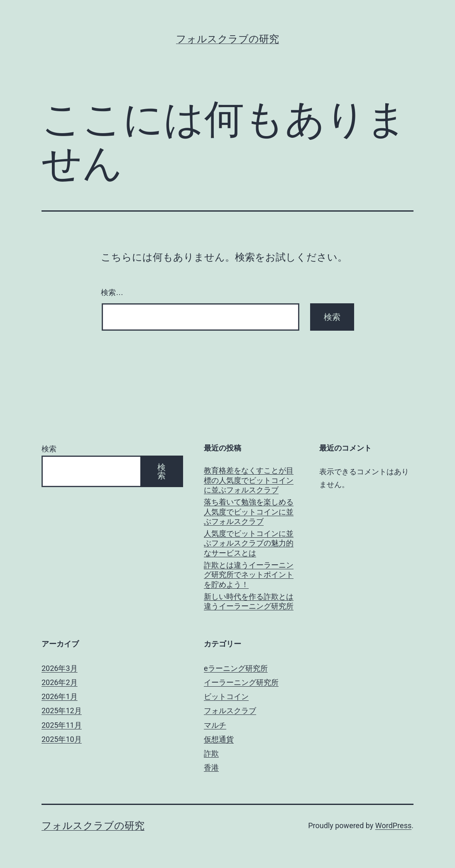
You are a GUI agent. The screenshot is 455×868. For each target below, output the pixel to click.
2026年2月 (60, 682)
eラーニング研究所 (236, 668)
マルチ (215, 725)
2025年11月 (62, 725)
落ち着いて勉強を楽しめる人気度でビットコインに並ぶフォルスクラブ (249, 512)
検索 (49, 449)
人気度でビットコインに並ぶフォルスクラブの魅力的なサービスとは (249, 543)
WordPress (393, 825)
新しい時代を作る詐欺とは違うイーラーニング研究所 (249, 601)
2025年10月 (62, 739)
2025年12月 (62, 711)
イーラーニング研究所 (241, 682)
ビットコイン (226, 696)
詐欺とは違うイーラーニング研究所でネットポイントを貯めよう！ (249, 575)
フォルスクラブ (230, 711)
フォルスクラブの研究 (227, 39)
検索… (112, 293)
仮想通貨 (219, 739)
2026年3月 (60, 668)
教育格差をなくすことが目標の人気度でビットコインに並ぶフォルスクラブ (249, 480)
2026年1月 (60, 696)
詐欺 (211, 753)
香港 (211, 767)
